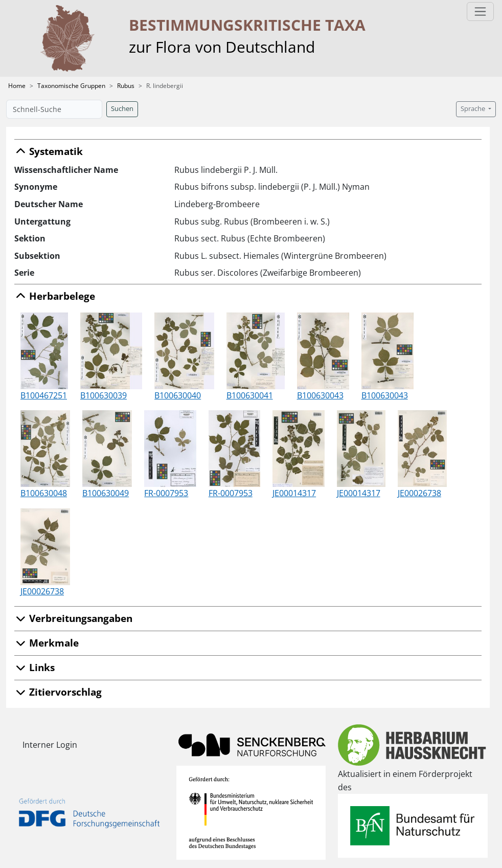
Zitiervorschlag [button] (58, 692)
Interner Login (50, 745)
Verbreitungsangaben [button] (73, 618)
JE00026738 (419, 493)
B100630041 (250, 395)
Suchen (122, 109)
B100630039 (104, 395)
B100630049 (106, 493)
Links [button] (35, 667)
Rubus (126, 86)
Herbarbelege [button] (55, 296)
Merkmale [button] (47, 643)
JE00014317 (294, 493)
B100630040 (178, 395)
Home (17, 86)
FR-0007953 (166, 493)
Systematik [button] (49, 151)
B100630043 (320, 395)
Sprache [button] (474, 109)
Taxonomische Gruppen (71, 86)
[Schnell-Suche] (54, 109)
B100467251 (44, 395)
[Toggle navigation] (480, 12)
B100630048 (44, 493)
